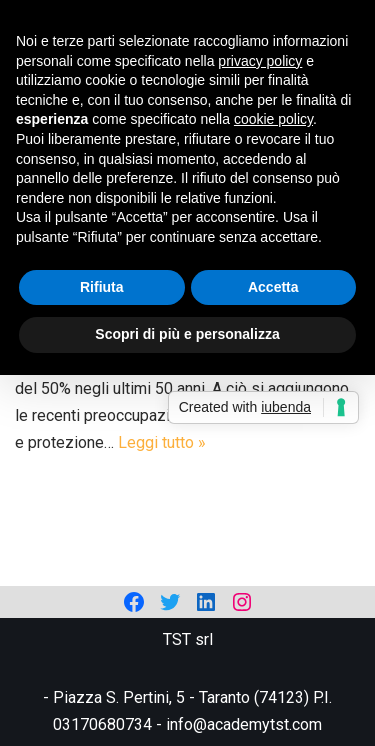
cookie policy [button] (273, 119)
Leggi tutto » (162, 442)
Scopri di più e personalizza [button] (187, 334)
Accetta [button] (273, 287)
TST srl (188, 639)
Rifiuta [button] (102, 287)
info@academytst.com (244, 724)
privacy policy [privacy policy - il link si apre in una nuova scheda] (260, 61)
